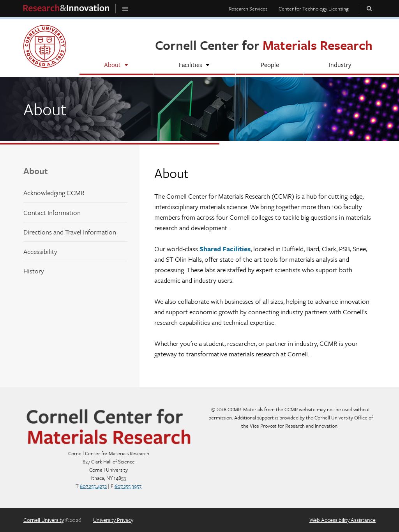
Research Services (248, 9)
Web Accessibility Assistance (343, 520)
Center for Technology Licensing (314, 9)
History (34, 271)
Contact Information (52, 212)
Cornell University (44, 520)
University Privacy (113, 520)
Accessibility (40, 251)
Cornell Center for (264, 45)
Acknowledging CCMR (54, 193)
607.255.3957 (128, 486)
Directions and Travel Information (70, 232)
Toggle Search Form (369, 8)
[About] (117, 66)
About (36, 171)
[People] (270, 66)
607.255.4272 (93, 486)
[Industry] (340, 66)
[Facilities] (195, 66)
